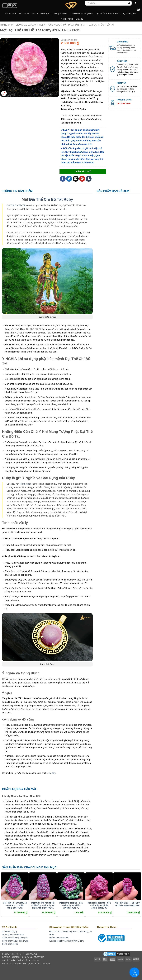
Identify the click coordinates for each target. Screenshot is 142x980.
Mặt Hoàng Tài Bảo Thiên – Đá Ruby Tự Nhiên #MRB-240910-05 (99, 905)
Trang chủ (6, 25)
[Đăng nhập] (135, 3)
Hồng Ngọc (26, 484)
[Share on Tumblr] (89, 179)
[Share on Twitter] (69, 179)
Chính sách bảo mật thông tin (15, 938)
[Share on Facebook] (63, 179)
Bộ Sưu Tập (129, 14)
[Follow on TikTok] (5, 6)
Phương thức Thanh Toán (13, 935)
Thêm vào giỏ (83, 171)
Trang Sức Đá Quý (83, 14)
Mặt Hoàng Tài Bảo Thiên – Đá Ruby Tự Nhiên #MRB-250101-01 (71, 905)
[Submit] (129, 3)
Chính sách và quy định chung (15, 941)
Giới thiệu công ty (10, 932)
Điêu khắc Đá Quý (42, 14)
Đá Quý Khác (62, 14)
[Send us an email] (10, 6)
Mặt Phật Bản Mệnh (74, 25)
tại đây (52, 773)
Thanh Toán (67, 19)
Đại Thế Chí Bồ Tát (46, 199)
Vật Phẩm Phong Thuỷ (108, 14)
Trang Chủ (10, 14)
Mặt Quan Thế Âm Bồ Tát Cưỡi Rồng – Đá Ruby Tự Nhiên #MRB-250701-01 (43, 905)
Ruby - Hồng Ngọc (50, 25)
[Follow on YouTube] (15, 6)
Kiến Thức (24, 14)
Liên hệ (79, 19)
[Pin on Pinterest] (82, 179)
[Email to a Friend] (76, 179)
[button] (138, 9)
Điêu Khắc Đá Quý (26, 25)
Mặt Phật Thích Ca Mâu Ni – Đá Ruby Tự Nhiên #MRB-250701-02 (15, 905)
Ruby (68, 199)
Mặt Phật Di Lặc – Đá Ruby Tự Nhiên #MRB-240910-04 (127, 904)
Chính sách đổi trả (10, 944)
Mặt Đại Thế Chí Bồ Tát (101, 25)
